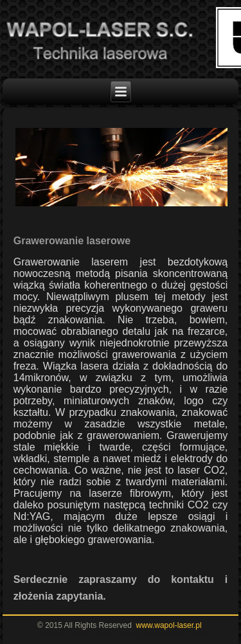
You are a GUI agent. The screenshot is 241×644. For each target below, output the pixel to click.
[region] (121, 167)
